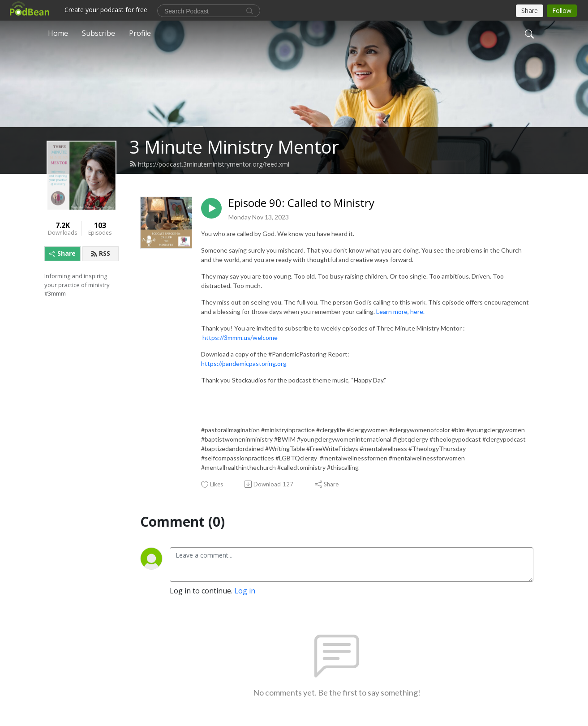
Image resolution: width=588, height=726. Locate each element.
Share (62, 253)
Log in (245, 591)
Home (58, 33)
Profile (140, 33)
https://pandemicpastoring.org (244, 363)
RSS (100, 253)
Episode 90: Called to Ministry (301, 203)
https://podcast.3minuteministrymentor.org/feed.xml (209, 164)
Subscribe (99, 33)
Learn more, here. (401, 311)
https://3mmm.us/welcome (240, 337)
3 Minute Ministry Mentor (234, 147)
